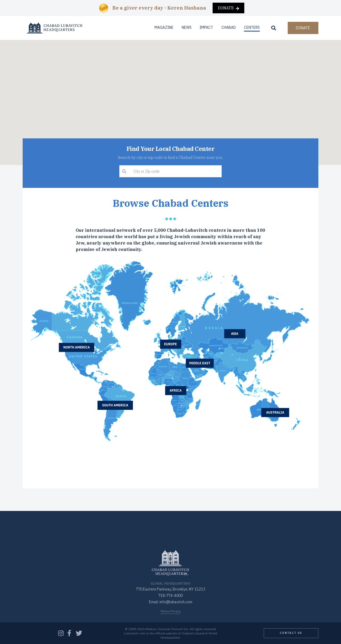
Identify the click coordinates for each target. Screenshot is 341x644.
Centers (252, 27)
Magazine (164, 27)
